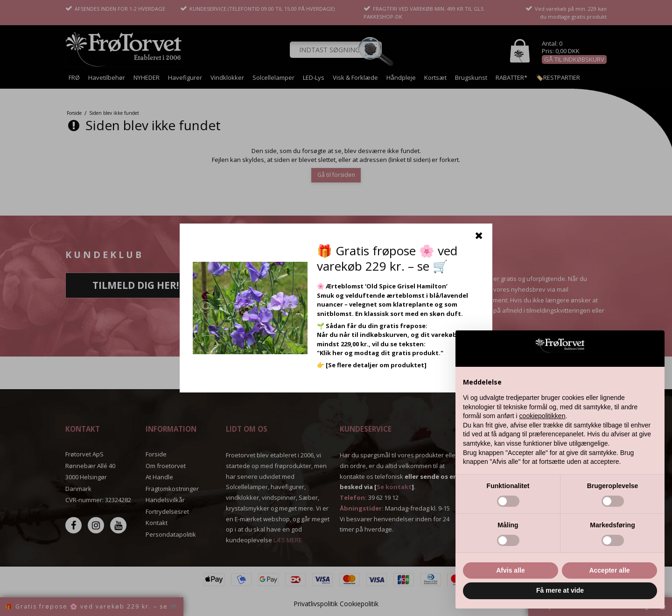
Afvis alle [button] (510, 570)
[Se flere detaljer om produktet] (376, 365)
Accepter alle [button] (609, 570)
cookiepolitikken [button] (542, 416)
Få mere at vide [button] (560, 590)
